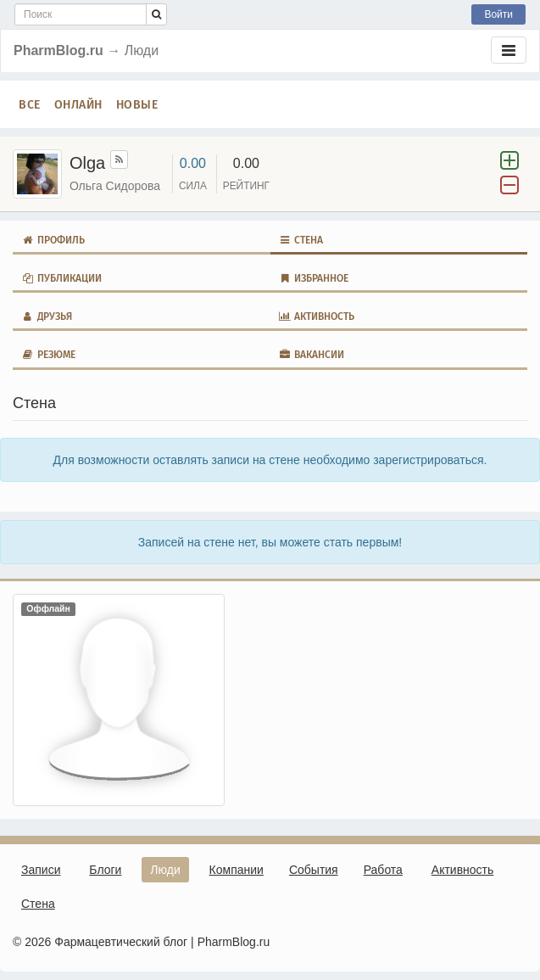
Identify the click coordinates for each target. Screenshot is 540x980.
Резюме (48, 355)
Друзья (47, 316)
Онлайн (78, 104)
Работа (383, 870)
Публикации (61, 278)
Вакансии (312, 355)
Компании (237, 870)
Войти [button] (498, 14)
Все (30, 104)
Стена (301, 240)
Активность (317, 316)
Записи (41, 870)
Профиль (53, 240)
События (314, 870)
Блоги (105, 870)
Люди (165, 870)
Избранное (314, 278)
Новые (137, 104)
